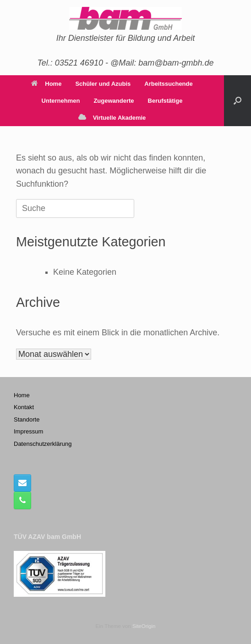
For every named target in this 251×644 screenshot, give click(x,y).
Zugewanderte (114, 101)
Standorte (27, 419)
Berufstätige (165, 101)
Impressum (28, 431)
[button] (237, 101)
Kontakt (24, 407)
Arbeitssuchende (168, 84)
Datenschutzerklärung (43, 444)
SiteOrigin (144, 626)
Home (46, 84)
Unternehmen (61, 101)
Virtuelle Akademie (112, 118)
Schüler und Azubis (103, 84)
